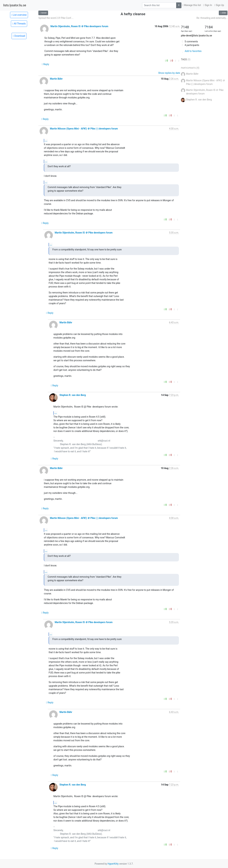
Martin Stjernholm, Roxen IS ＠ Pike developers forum (79, 26)
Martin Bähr (56, 79)
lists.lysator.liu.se (15, 5)
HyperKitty (113, 864)
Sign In (208, 5)
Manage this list (192, 5)
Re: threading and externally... (212, 18)
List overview (19, 15)
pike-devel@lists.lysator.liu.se (196, 36)
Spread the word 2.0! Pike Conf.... (56, 18)
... (46, 140)
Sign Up (219, 5)
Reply (45, 64)
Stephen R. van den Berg (73, 395)
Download (19, 36)
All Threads (19, 24)
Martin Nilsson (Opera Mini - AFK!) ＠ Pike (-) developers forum (84, 129)
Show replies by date (169, 73)
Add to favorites (191, 51)
